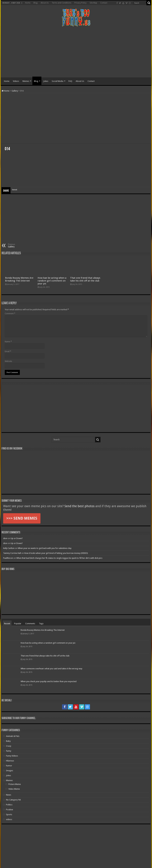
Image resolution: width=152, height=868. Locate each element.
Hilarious (10, 761)
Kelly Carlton (9, 548)
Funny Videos (12, 756)
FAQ (70, 81)
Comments (30, 624)
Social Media (58, 81)
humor (9, 766)
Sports (9, 814)
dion (5, 538)
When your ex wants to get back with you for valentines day (45, 548)
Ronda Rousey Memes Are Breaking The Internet (19, 279)
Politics (9, 805)
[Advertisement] (76, 52)
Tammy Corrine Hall (12, 553)
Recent (7, 624)
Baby (8, 741)
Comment (10, 313)
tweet (15, 190)
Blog (35, 3)
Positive (10, 810)
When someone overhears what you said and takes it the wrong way (51, 669)
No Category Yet (13, 800)
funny (9, 751)
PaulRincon (8, 558)
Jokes (46, 81)
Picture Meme (15, 784)
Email (8, 351)
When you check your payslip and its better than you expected (49, 681)
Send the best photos (79, 506)
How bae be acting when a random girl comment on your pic (52, 281)
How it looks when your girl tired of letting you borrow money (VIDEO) (56, 553)
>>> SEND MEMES (22, 518)
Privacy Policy (80, 3)
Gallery (15, 91)
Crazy (9, 746)
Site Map (93, 3)
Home (28, 3)
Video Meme (14, 789)
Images (10, 771)
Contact (104, 3)
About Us (45, 3)
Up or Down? (17, 538)
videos (9, 819)
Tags (41, 624)
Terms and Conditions (61, 3)
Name (8, 342)
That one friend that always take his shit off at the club (85, 279)
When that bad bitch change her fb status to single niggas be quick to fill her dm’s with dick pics (59, 558)
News (9, 795)
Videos (16, 81)
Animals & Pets (13, 736)
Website (8, 361)
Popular (18, 624)
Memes (26, 81)
